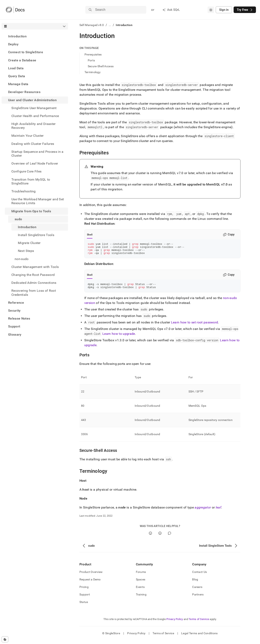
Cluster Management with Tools (35, 267)
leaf (218, 511)
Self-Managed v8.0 (92, 25)
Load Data (16, 68)
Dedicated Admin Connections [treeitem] (34, 283)
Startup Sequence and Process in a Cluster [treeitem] (37, 154)
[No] (160, 537)
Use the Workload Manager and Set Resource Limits (38, 201)
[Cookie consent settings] (5, 639)
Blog (195, 583)
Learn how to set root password (195, 326)
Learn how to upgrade (119, 337)
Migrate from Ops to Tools (31, 211)
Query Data (17, 76)
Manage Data (18, 84)
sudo (18, 219)
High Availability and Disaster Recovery (34, 126)
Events (140, 591)
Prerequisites (93, 54)
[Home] (15, 10)
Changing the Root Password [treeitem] (33, 275)
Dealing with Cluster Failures (33, 144)
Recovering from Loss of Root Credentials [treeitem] (34, 293)
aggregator (203, 511)
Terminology (93, 72)
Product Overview (91, 576)
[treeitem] (35, 36)
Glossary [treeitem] (15, 334)
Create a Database (22, 60)
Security (14, 311)
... (110, 25)
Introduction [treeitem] (27, 227)
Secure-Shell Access (101, 66)
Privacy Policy (175, 623)
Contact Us (199, 576)
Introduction (17, 36)
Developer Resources (24, 92)
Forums (141, 576)
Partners (198, 598)
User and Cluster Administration (32, 100)
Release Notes (19, 318)
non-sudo (22, 259)
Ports (91, 60)
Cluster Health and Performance (35, 116)
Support (14, 326)
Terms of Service (199, 623)
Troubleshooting (24, 191)
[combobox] (211, 10)
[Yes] (150, 537)
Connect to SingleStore (26, 52)
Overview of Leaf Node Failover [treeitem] (35, 163)
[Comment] (170, 537)
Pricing (84, 591)
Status (84, 606)
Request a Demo (90, 583)
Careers (197, 591)
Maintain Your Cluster (28, 136)
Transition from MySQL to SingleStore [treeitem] (31, 181)
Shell (90, 235)
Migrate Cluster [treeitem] (29, 243)
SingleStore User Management (34, 108)
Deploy (13, 44)
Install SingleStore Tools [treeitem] (36, 235)
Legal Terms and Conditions (199, 637)
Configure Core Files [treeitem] (26, 171)
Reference (16, 303)
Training (141, 598)
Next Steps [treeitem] (26, 251)
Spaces (141, 583)
